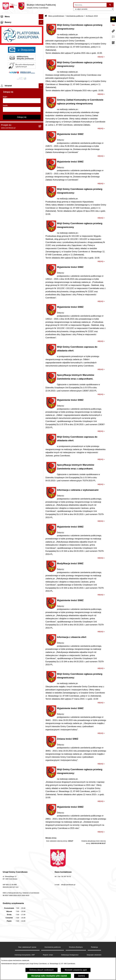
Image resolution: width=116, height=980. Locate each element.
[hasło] (22, 513)
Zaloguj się (22, 521)
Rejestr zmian (48, 955)
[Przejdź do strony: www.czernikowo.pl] (113, 31)
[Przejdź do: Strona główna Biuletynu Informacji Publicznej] (46, 16)
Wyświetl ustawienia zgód (76, 970)
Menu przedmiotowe (10, 26)
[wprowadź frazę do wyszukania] (90, 5)
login (5, 500)
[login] (22, 504)
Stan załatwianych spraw (27, 947)
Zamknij (81, 976)
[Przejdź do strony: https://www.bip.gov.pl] (113, 25)
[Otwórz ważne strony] (113, 37)
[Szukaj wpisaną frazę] (110, 5)
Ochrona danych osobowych (42, 970)
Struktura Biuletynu (76, 947)
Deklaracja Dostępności (70, 955)
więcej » (101, 57)
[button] (42, 22)
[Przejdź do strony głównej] (29, 6)
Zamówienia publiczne (75, 16)
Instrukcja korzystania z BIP (25, 955)
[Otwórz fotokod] (113, 43)
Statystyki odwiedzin (94, 955)
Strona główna (7, 21)
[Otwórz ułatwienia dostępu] (113, 19)
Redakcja (94, 947)
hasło (5, 509)
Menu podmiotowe (9, 420)
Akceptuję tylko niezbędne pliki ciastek (49, 976)
